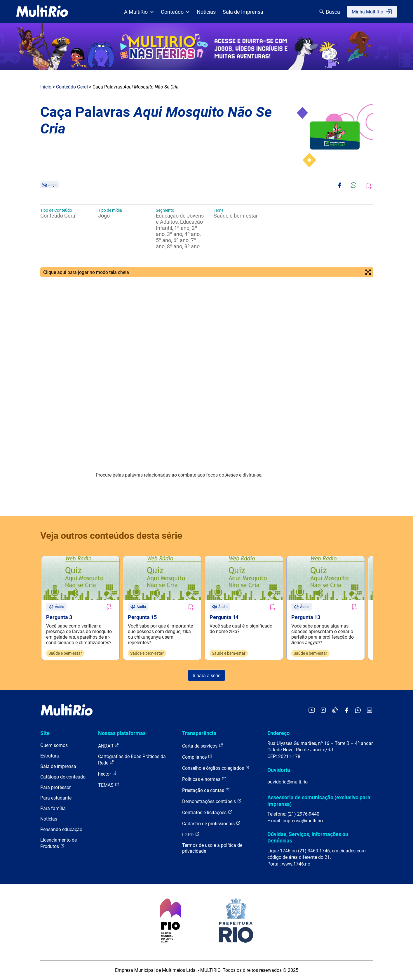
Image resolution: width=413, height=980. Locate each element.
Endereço (278, 733)
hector (107, 774)
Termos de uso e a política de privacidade (212, 848)
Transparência (199, 733)
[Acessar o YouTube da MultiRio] (312, 711)
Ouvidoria (279, 770)
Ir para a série (206, 676)
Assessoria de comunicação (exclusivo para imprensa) (319, 801)
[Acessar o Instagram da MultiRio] (323, 711)
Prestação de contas (206, 790)
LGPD (191, 834)
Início (46, 87)
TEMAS (109, 785)
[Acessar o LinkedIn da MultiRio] (370, 711)
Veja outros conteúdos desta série (111, 536)
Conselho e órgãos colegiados (216, 768)
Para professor (55, 787)
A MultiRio (139, 12)
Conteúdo (175, 12)
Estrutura (50, 756)
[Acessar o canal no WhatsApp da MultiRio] (358, 711)
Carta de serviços (203, 746)
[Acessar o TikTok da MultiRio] (335, 711)
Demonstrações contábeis (212, 801)
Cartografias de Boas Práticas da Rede (132, 760)
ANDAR (109, 746)
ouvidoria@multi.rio (287, 782)
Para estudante (56, 798)
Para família (53, 808)
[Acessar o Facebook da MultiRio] (346, 711)
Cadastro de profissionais (211, 823)
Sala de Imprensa (243, 12)
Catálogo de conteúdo (63, 777)
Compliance (197, 757)
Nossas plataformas (122, 733)
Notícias (206, 12)
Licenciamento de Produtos (59, 843)
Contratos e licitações (207, 812)
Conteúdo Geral (72, 87)
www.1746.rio (296, 864)
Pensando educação (61, 829)
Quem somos (54, 745)
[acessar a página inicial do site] (42, 12)
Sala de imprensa (58, 766)
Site (45, 733)
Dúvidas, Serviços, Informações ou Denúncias (308, 837)
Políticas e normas (204, 779)
